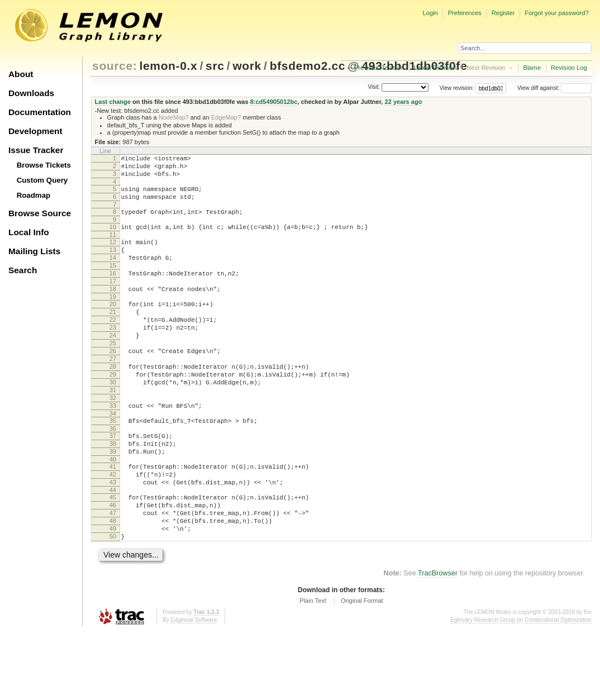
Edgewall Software (194, 689)
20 (113, 327)
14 (113, 273)
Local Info (29, 232)
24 (113, 365)
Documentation (40, 112)
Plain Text (313, 669)
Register (503, 13)
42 (113, 530)
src (215, 66)
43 (113, 539)
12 (113, 254)
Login (430, 13)
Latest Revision (435, 68)
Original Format (362, 669)
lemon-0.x (169, 66)
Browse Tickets (44, 165)
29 (113, 413)
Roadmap (34, 195)
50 (113, 603)
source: (115, 66)
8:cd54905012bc (274, 102)
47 (113, 575)
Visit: (374, 87)
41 (113, 520)
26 (113, 384)
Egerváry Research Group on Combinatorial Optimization (521, 689)
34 (113, 460)
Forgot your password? (556, 13)
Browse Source (40, 213)
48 (113, 584)
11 (113, 246)
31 (113, 432)
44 (113, 549)
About (21, 74)
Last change (113, 102)
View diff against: (554, 88)
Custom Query (42, 180)
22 (113, 346)
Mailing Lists (34, 251)
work (247, 66)
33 (113, 451)
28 (113, 403)
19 (113, 320)
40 (113, 513)
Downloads (31, 93)
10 (113, 237)
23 (113, 356)
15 (113, 282)
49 (113, 594)
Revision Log (569, 68)
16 (113, 292)
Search (23, 270)
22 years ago (404, 102)
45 (113, 556)
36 (113, 477)
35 (113, 468)
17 (113, 301)
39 (113, 503)
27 (113, 394)
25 (113, 375)
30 (113, 422)
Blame (532, 68)
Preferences (465, 13)
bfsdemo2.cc (308, 66)
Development (35, 131)
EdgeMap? (226, 117)
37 (113, 484)
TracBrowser (438, 642)
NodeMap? (174, 117)
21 (113, 337)
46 (113, 565)
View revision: (457, 88)
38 (113, 494)
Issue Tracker (36, 150)
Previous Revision (379, 68)
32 (113, 441)
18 (113, 311)
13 (113, 263)
